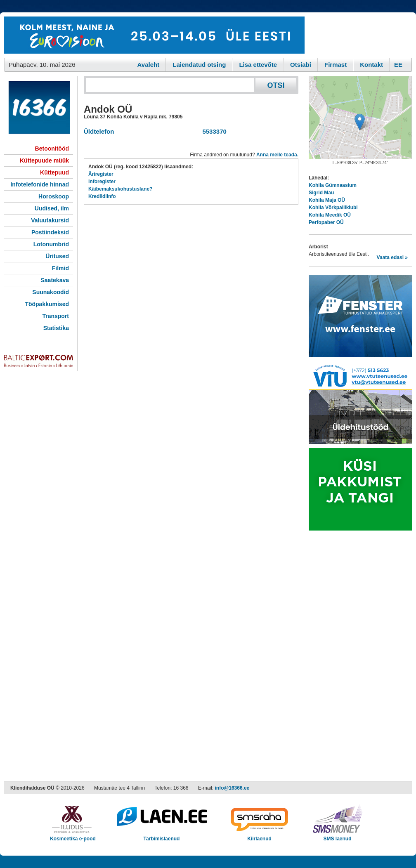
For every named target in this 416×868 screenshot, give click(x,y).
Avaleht (149, 65)
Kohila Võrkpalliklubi (333, 208)
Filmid (60, 268)
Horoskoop (54, 196)
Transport (56, 316)
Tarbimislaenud (162, 836)
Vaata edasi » (392, 257)
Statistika (56, 328)
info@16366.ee (232, 788)
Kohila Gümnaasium (333, 185)
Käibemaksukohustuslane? (120, 189)
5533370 (213, 131)
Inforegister (102, 182)
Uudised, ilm (52, 208)
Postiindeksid (50, 232)
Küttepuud (54, 172)
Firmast (336, 65)
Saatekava (55, 280)
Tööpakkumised (47, 304)
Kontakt (371, 65)
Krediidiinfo (102, 196)
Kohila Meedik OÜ (330, 215)
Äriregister (101, 174)
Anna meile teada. (277, 155)
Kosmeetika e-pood (73, 836)
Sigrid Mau (321, 193)
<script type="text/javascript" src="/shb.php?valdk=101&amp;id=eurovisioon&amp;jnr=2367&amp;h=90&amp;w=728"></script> (154, 35)
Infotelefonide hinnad (40, 184)
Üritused (57, 256)
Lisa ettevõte (258, 65)
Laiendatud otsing (199, 65)
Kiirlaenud (259, 836)
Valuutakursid (50, 220)
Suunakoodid (51, 292)
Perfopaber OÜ (326, 222)
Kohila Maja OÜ (327, 200)
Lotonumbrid (51, 244)
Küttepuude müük (44, 160)
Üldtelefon (99, 131)
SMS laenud (337, 836)
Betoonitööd (52, 149)
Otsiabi (301, 65)
